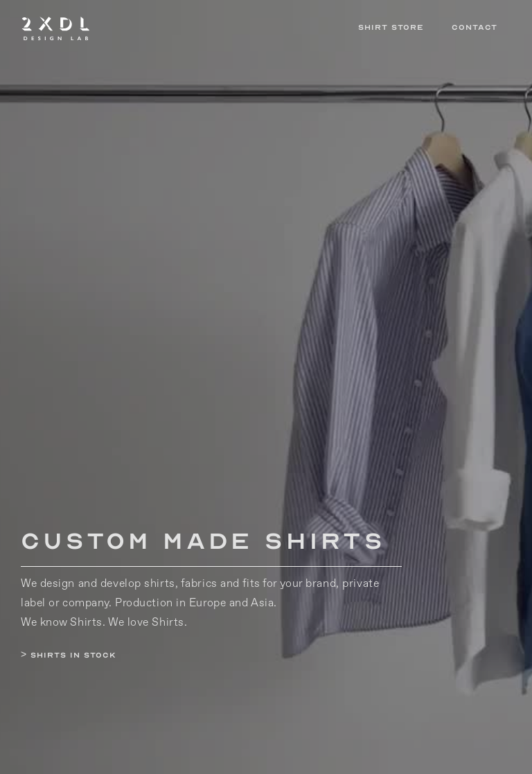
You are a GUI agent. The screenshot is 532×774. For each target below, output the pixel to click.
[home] (183, 28)
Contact (475, 27)
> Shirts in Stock (69, 655)
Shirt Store (391, 27)
